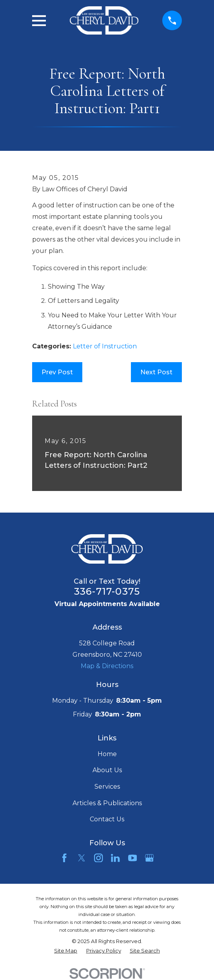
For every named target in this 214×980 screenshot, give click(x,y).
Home (107, 754)
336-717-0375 (107, 591)
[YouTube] (132, 858)
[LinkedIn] (115, 858)
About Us (107, 770)
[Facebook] (64, 858)
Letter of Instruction (105, 346)
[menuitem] (66, 951)
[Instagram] (98, 858)
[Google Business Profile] (149, 858)
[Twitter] (82, 858)
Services (107, 787)
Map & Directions (107, 666)
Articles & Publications (107, 803)
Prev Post (57, 372)
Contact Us (107, 819)
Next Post (156, 372)
